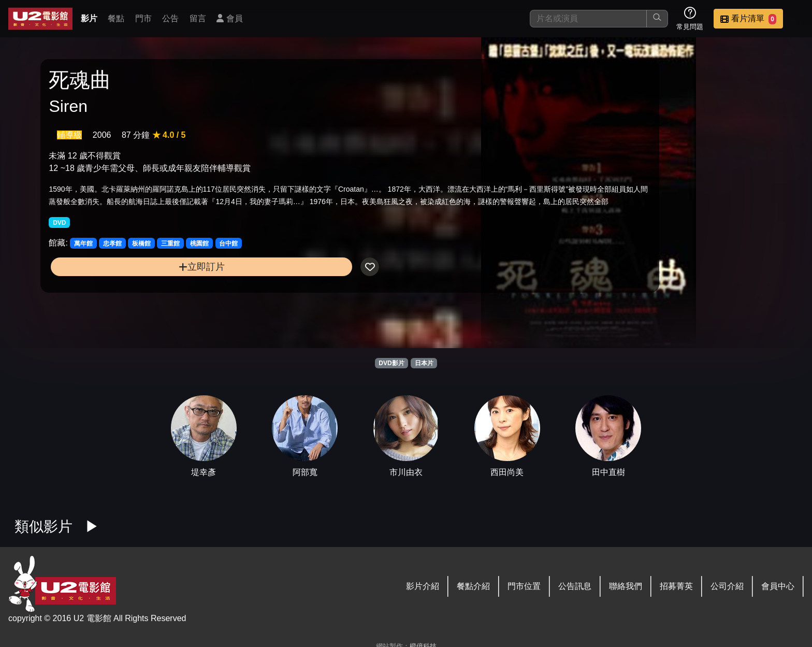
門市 (143, 18)
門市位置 (524, 586)
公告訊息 (575, 586)
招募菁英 (676, 586)
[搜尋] (588, 19)
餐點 (116, 18)
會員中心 (778, 586)
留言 (198, 18)
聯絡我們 (626, 586)
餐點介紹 (473, 586)
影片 (89, 18)
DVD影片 (391, 363)
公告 (170, 18)
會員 (229, 18)
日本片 (424, 363)
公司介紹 (727, 586)
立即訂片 (138, 303)
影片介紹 (423, 586)
